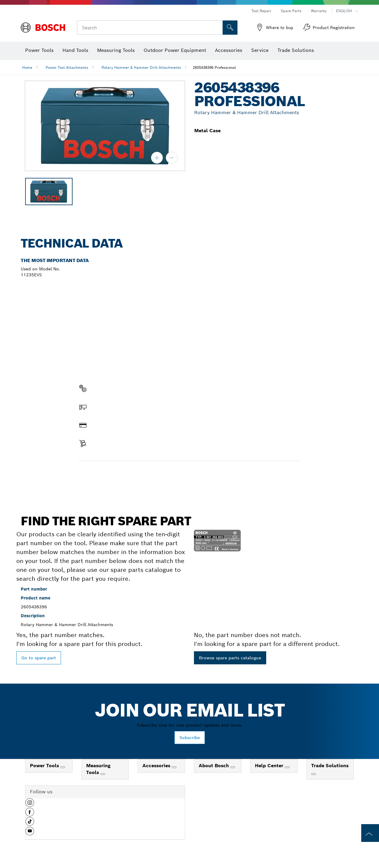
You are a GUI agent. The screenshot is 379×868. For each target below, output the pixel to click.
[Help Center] (287, 767)
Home (27, 67)
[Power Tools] (63, 767)
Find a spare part (101, 473)
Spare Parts (291, 11)
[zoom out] (172, 158)
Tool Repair (261, 11)
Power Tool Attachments (67, 67)
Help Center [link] (270, 766)
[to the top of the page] (370, 833)
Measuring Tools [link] (98, 769)
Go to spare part (39, 658)
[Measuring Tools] (103, 774)
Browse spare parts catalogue (230, 658)
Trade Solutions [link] (330, 766)
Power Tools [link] (45, 766)
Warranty (319, 11)
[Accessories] (174, 767)
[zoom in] (157, 158)
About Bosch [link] (215, 766)
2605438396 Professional (214, 67)
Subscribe (190, 738)
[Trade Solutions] (314, 774)
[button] (30, 805)
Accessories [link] (157, 766)
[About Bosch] (233, 767)
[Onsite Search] (230, 28)
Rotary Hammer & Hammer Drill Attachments (141, 67)
